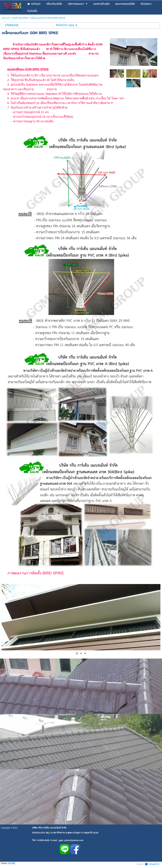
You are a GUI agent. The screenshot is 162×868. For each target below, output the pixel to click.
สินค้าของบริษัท (20, 18)
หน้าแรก (6, 18)
